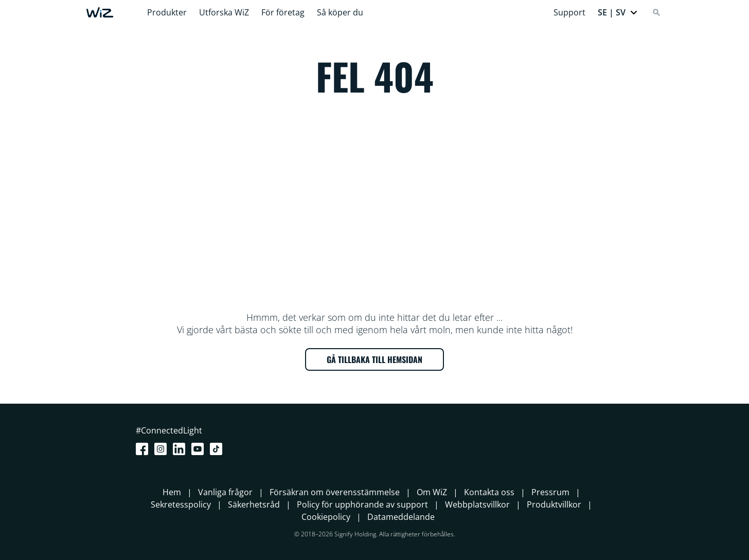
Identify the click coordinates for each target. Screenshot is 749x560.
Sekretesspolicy (181, 504)
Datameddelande (401, 517)
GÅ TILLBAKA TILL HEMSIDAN (374, 359)
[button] (618, 12)
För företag (283, 12)
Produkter (167, 12)
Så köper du (340, 12)
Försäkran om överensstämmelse (335, 492)
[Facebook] (144, 449)
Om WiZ (432, 492)
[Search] (656, 12)
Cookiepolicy (326, 517)
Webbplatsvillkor (477, 504)
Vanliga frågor (225, 492)
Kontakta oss (489, 492)
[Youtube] (200, 449)
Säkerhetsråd (254, 504)
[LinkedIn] (181, 449)
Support (569, 12)
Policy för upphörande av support (362, 504)
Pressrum (550, 492)
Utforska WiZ (224, 12)
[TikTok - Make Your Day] (218, 449)
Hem (172, 492)
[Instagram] (163, 449)
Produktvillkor (554, 504)
